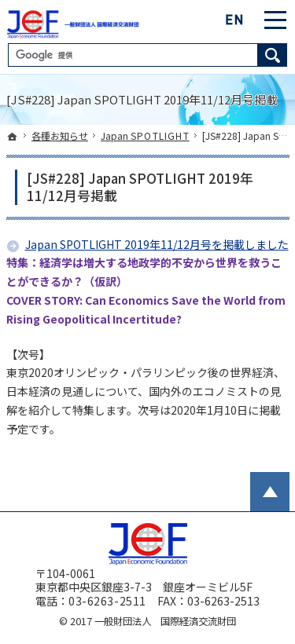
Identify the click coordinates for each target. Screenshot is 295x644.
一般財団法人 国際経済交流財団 (165, 621)
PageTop (270, 492)
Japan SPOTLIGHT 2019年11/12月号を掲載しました (157, 244)
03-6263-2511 (107, 601)
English (235, 20)
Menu (275, 20)
